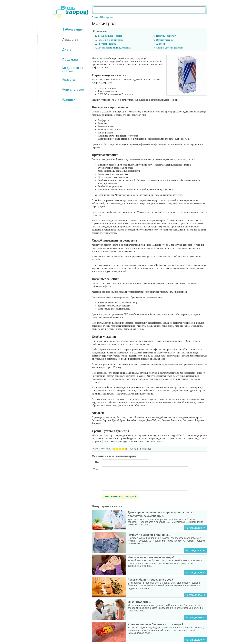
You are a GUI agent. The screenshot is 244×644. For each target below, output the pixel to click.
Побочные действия (166, 36)
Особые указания (165, 40)
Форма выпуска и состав (110, 36)
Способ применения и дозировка (114, 48)
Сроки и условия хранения (170, 48)
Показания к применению (110, 40)
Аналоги (160, 44)
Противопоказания (107, 44)
